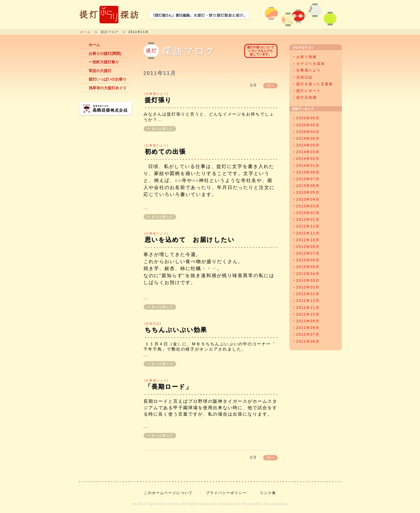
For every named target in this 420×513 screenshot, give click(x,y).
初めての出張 (165, 152)
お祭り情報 (307, 57)
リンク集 (268, 493)
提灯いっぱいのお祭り (108, 79)
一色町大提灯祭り (104, 62)
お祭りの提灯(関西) (105, 54)
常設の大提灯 (100, 71)
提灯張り (158, 100)
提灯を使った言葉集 (315, 84)
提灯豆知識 (307, 97)
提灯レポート (309, 91)
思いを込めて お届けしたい (190, 240)
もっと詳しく (160, 129)
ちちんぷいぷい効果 (176, 330)
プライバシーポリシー (226, 493)
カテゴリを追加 (311, 64)
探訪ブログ (110, 32)
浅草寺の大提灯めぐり (108, 88)
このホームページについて (168, 493)
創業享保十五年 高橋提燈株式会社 (106, 109)
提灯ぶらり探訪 (109, 15)
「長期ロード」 (169, 387)
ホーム (85, 32)
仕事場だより (309, 70)
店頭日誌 (304, 77)
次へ (270, 86)
